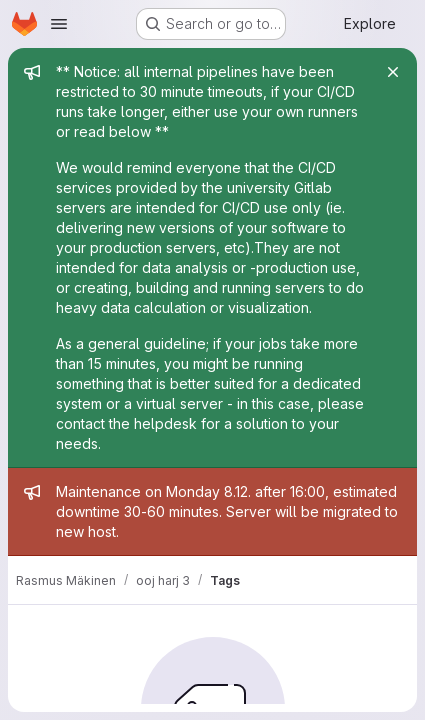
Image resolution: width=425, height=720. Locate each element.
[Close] (393, 72)
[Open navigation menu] (59, 24)
